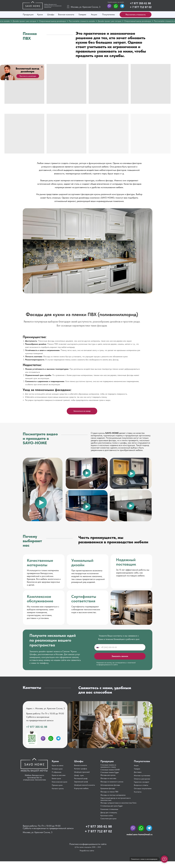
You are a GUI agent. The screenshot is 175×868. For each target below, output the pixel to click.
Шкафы (51, 14)
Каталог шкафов (81, 769)
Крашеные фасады (108, 788)
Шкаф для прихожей (82, 772)
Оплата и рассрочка (142, 779)
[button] (136, 15)
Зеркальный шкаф (81, 782)
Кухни (40, 14)
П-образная (57, 772)
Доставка (138, 772)
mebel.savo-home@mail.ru (140, 834)
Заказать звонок (120, 656)
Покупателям (108, 14)
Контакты (138, 792)
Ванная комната (66, 14)
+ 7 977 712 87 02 (141, 7)
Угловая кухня (57, 769)
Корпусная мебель (81, 788)
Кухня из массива (59, 775)
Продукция (28, 14)
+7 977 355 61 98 (140, 3)
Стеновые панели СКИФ (110, 770)
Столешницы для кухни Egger (112, 806)
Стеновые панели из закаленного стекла (108, 766)
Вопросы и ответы (141, 785)
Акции (94, 14)
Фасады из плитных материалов (113, 795)
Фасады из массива (108, 778)
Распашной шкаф (81, 778)
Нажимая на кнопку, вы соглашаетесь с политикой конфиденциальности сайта (116, 664)
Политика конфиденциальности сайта (88, 844)
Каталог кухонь (58, 788)
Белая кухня (56, 778)
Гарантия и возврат (142, 782)
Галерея (82, 14)
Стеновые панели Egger (110, 772)
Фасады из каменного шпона (112, 782)
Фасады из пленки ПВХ (109, 792)
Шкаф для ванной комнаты (84, 785)
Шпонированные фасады (110, 785)
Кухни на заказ (58, 765)
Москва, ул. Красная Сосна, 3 (86, 7)
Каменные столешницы (109, 809)
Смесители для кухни (108, 819)
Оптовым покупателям (143, 788)
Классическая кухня (59, 782)
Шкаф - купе (79, 775)
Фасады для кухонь (108, 775)
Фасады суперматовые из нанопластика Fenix (118, 803)
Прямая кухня (57, 785)
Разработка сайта (87, 851)
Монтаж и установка (142, 775)
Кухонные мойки (107, 816)
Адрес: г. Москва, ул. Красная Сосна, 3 (46, 708)
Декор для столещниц (109, 813)
